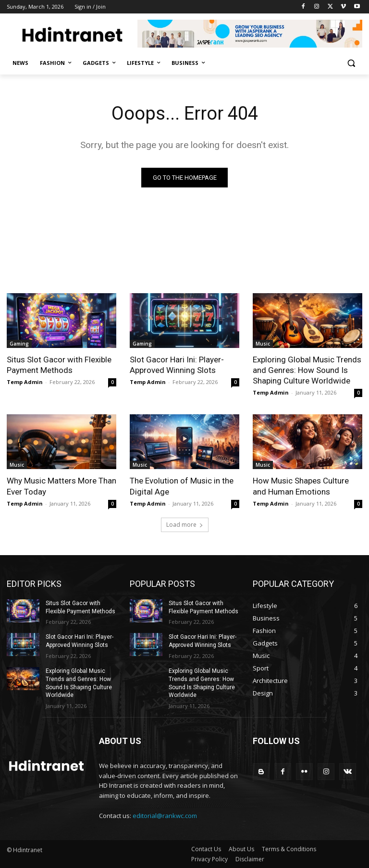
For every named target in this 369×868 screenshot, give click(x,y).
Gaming (19, 344)
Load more (185, 525)
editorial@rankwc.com (165, 816)
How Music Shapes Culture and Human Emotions (301, 486)
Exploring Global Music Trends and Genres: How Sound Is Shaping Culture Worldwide (307, 370)
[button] (351, 63)
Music (263, 344)
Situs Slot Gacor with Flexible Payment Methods (59, 365)
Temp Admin (25, 382)
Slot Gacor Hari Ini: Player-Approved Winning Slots (177, 365)
